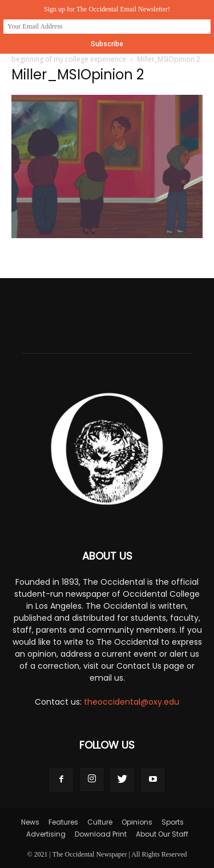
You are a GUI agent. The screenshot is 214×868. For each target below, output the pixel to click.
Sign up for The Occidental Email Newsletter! (107, 9)
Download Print (101, 834)
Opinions (137, 822)
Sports (173, 822)
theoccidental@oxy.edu (132, 702)
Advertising (46, 834)
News (30, 822)
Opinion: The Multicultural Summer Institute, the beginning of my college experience (103, 54)
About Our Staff (162, 834)
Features (63, 822)
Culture (100, 822)
